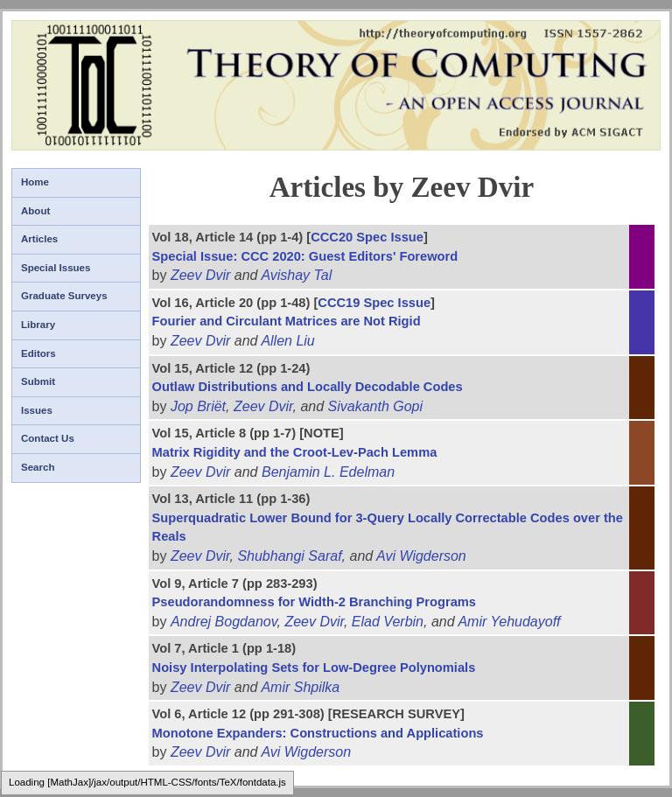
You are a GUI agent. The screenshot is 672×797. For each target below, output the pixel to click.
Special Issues (56, 268)
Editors (38, 353)
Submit (38, 381)
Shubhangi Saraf (289, 556)
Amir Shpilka (300, 687)
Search (38, 467)
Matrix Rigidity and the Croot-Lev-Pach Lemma (295, 452)
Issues (37, 410)
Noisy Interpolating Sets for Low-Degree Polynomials (314, 668)
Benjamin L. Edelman (328, 472)
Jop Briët (198, 406)
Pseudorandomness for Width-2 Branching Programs (314, 602)
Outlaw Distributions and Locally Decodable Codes (308, 387)
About (35, 211)
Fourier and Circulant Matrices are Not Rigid (287, 321)
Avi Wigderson (421, 556)
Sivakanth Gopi (376, 406)
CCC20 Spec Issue (367, 237)
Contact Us (48, 438)
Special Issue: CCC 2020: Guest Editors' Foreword (305, 256)
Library (38, 325)
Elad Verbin (388, 622)
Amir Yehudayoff (509, 622)
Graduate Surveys (64, 296)
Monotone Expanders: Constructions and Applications (318, 733)
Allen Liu (287, 341)
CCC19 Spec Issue (374, 303)
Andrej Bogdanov (224, 622)
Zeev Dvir (200, 275)
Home (35, 182)
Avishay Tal (296, 275)
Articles (39, 239)
